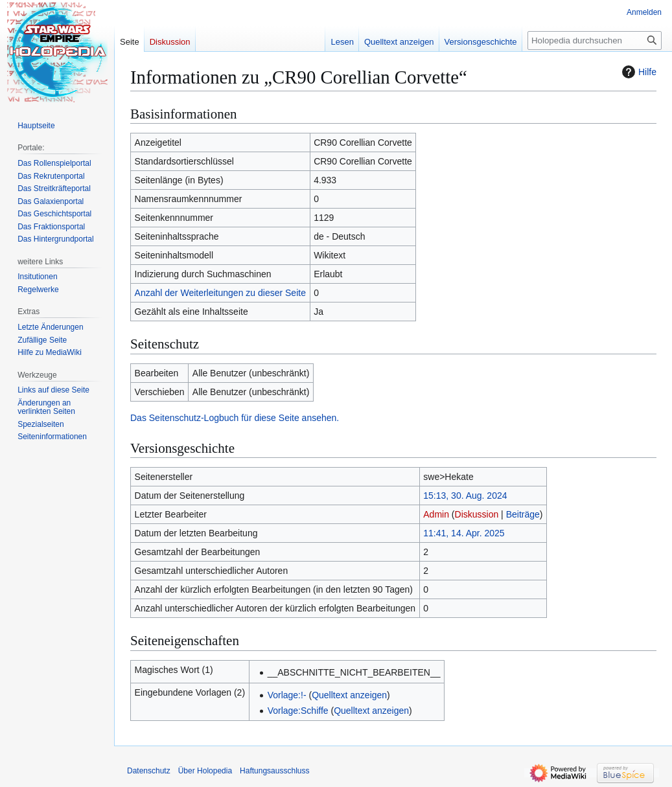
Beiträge (523, 514)
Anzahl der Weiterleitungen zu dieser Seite (220, 293)
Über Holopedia (205, 771)
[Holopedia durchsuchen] (595, 40)
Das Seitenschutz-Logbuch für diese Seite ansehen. (235, 418)
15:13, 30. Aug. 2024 (465, 496)
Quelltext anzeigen (349, 695)
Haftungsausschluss (274, 771)
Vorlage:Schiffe (298, 711)
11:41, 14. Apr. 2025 (464, 533)
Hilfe (638, 72)
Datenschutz (149, 771)
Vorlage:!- (287, 695)
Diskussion (477, 514)
